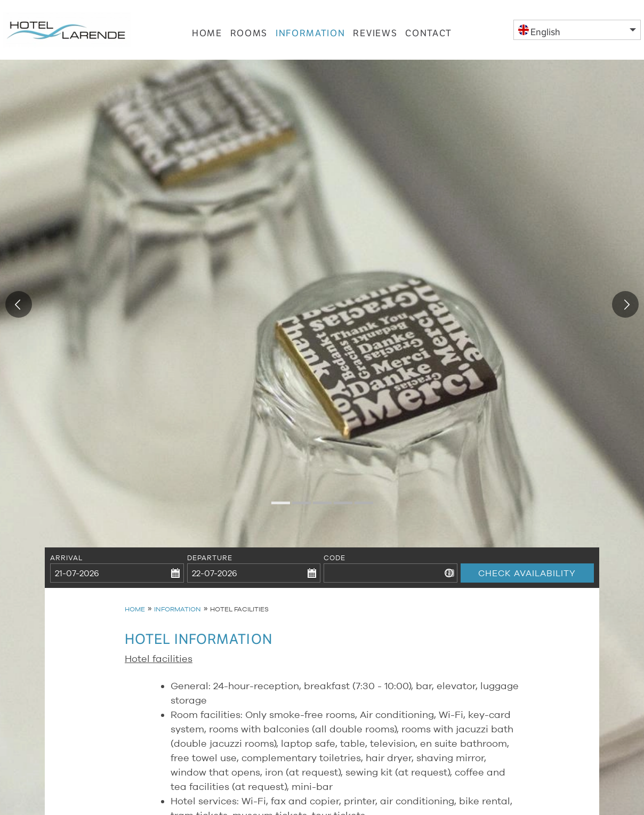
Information (311, 31)
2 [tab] (297, 507)
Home (207, 31)
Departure (210, 558)
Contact (429, 31)
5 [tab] (360, 507)
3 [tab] (318, 507)
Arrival (67, 558)
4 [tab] (339, 507)
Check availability (528, 558)
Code (335, 558)
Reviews (375, 31)
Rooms (249, 31)
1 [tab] (277, 507)
